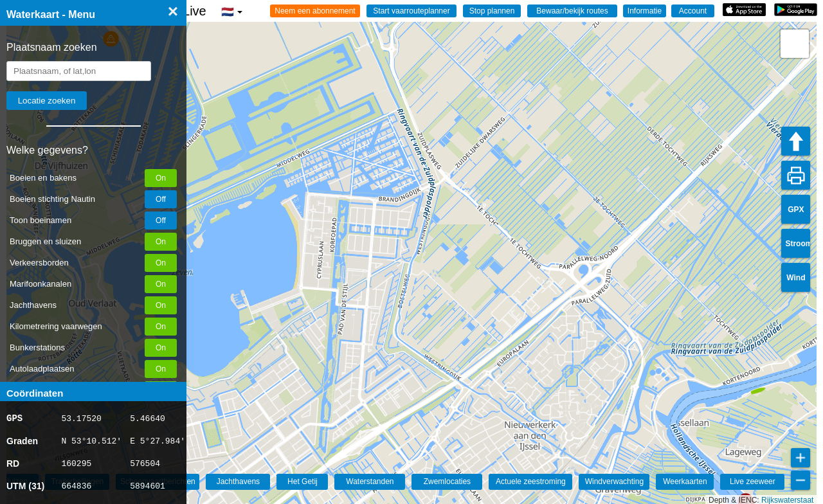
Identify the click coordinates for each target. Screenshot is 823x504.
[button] (757, 385)
